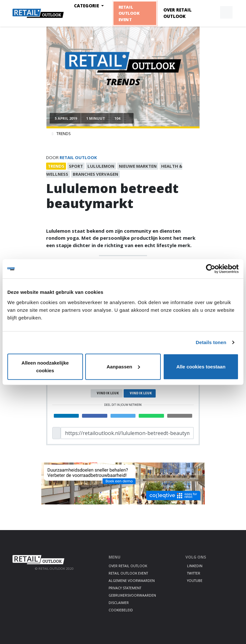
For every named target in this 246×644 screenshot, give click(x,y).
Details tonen (211, 342)
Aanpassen (123, 366)
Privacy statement (125, 588)
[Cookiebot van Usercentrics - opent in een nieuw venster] (211, 269)
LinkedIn (195, 566)
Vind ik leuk (108, 393)
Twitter (194, 573)
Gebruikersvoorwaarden (132, 595)
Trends (63, 134)
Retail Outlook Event (129, 13)
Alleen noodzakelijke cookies (45, 366)
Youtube (195, 581)
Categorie (87, 6)
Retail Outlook (78, 157)
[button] (211, 12)
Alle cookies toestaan (201, 366)
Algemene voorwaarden (132, 581)
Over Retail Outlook (177, 13)
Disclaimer (119, 603)
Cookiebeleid (121, 610)
